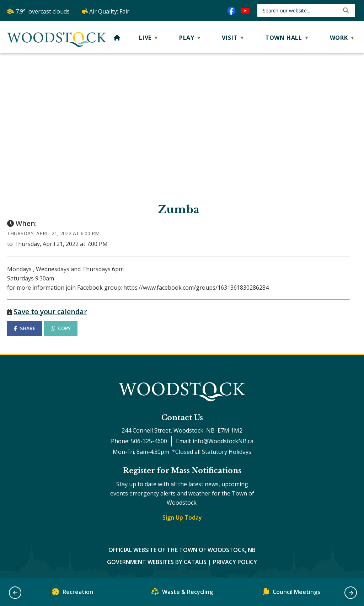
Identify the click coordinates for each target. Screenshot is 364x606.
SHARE (25, 328)
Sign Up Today (182, 517)
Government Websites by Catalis (157, 562)
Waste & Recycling (182, 593)
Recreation (73, 593)
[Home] (117, 38)
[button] (345, 10)
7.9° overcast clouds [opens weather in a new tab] (43, 11)
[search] (300, 10)
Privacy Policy (235, 562)
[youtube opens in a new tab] (245, 11)
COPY (61, 328)
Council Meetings (291, 593)
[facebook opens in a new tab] (231, 11)
